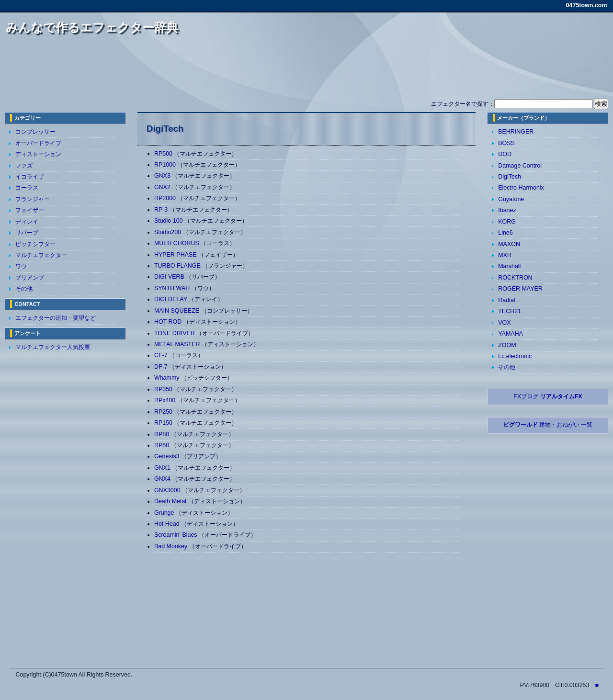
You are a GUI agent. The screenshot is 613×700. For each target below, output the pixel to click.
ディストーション (38, 154)
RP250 (164, 412)
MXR (505, 255)
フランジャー (33, 199)
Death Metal (171, 501)
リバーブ (27, 233)
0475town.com (587, 5)
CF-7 (162, 355)
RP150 (164, 423)
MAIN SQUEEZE (178, 311)
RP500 (164, 154)
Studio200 (169, 232)
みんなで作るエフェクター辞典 (92, 27)
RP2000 (166, 198)
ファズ (24, 166)
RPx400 (166, 400)
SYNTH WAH (173, 288)
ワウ (21, 266)
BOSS (506, 143)
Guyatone (511, 199)
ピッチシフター (35, 244)
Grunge (165, 513)
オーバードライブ (38, 143)
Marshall (509, 266)
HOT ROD (169, 322)
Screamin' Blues (176, 535)
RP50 (163, 445)
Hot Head (168, 524)
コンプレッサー (35, 132)
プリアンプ (30, 278)
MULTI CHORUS (177, 243)
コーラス (27, 188)
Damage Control (520, 166)
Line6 (505, 233)
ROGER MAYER (520, 289)
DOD (505, 154)
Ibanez (507, 210)
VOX (504, 323)
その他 (24, 289)
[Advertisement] (306, 71)
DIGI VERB (170, 277)
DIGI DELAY (171, 299)
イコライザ (30, 177)
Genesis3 (168, 456)
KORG (507, 222)
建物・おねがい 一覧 (548, 425)
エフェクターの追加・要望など (56, 318)
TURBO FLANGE (178, 266)
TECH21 (510, 311)
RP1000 (166, 165)
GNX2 (163, 187)
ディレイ (27, 222)
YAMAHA (511, 334)
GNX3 (163, 176)
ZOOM (507, 345)
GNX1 (163, 468)
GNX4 (163, 479)
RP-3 (162, 210)
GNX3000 (168, 490)
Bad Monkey (172, 546)
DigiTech (510, 177)
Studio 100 (169, 221)
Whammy (168, 378)
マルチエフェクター (41, 255)
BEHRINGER (516, 132)
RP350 (164, 389)
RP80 (163, 434)
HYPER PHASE (176, 255)
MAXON (509, 244)
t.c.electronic (515, 356)
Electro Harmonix (521, 188)
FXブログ (548, 396)
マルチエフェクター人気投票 (53, 347)
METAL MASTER (178, 344)
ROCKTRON (515, 278)
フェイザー (30, 210)
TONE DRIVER (175, 333)
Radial (506, 300)
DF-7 (162, 367)
